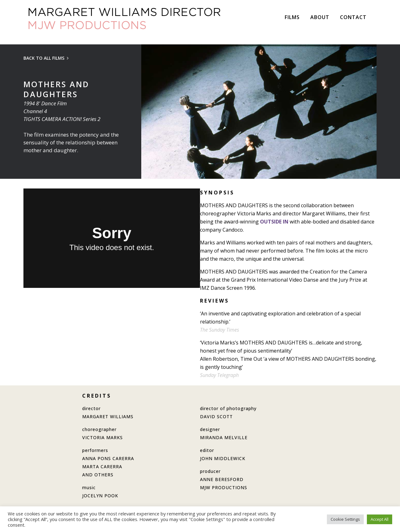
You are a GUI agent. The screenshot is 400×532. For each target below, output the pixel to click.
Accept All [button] (380, 519)
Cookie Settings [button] (345, 519)
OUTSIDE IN (274, 222)
